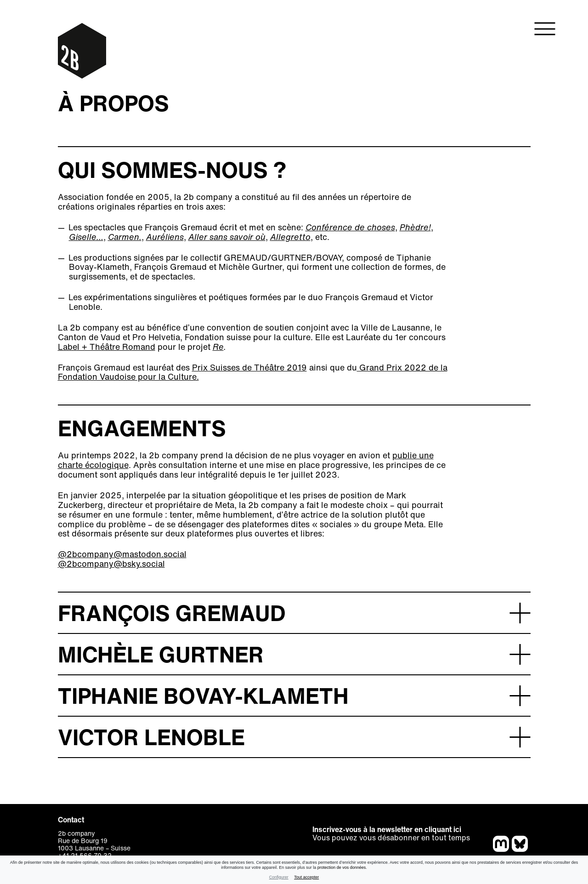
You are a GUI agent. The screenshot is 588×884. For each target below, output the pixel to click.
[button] (294, 612)
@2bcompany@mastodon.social (122, 554)
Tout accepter (306, 877)
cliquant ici (443, 829)
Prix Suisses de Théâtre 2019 (249, 367)
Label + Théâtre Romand (107, 347)
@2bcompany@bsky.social (111, 564)
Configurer (279, 877)
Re (218, 347)
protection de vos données (342, 867)
